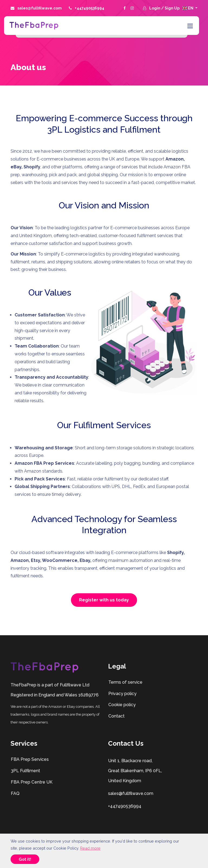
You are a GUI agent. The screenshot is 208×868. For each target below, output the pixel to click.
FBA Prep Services (30, 759)
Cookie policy (122, 705)
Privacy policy (122, 694)
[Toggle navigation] (190, 26)
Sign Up (172, 8)
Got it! (25, 859)
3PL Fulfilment (25, 771)
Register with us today (104, 600)
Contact (116, 716)
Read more (90, 848)
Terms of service (125, 682)
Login (155, 8)
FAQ (15, 793)
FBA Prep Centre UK (32, 782)
